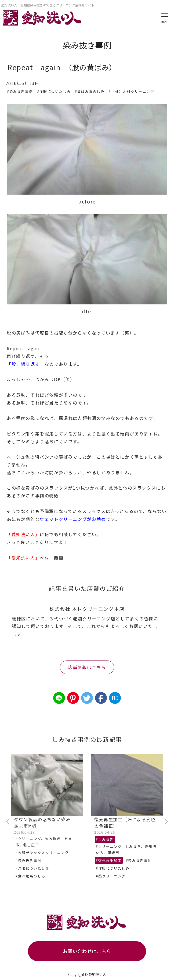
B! (115, 698)
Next (166, 822)
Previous (8, 822)
